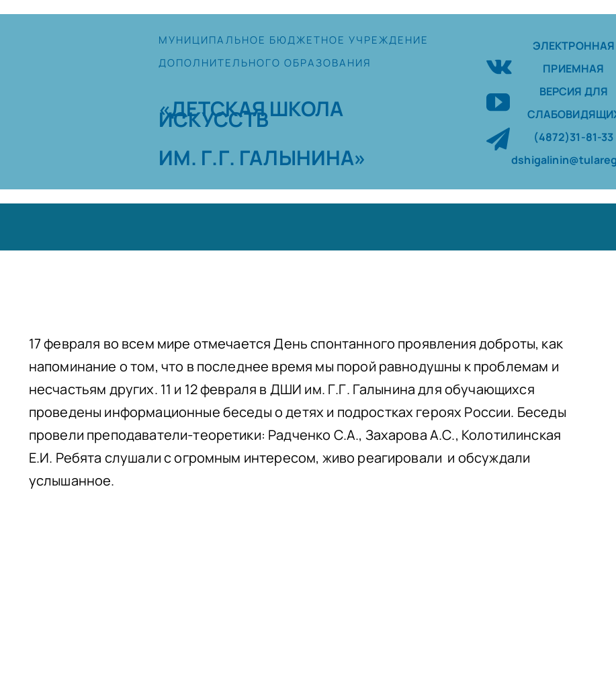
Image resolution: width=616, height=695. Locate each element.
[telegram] (498, 139)
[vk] (499, 65)
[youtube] (498, 102)
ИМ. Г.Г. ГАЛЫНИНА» (263, 157)
